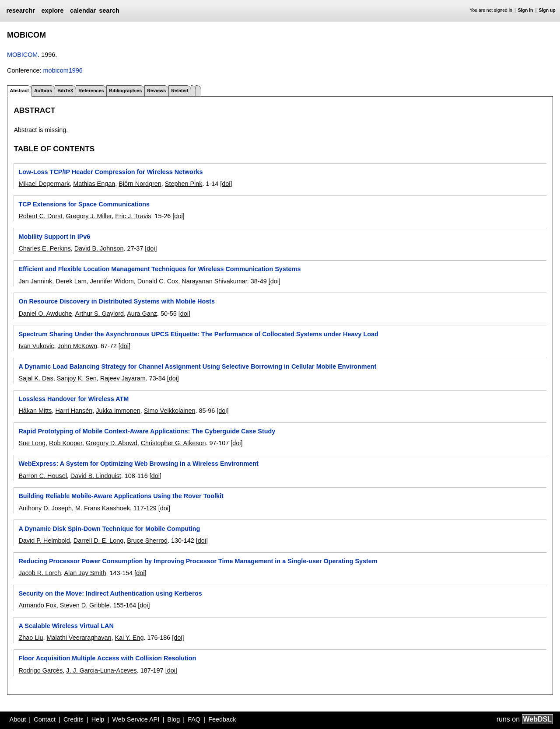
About (18, 719)
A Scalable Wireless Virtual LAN (66, 626)
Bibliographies (125, 91)
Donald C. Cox (158, 281)
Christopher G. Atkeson (173, 443)
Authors (43, 91)
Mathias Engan (94, 184)
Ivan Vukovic (36, 346)
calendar (83, 10)
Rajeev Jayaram (123, 378)
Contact (45, 719)
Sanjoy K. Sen (77, 378)
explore (52, 10)
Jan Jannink (35, 281)
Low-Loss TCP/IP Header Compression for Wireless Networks (110, 172)
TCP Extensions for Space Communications (84, 204)
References (91, 91)
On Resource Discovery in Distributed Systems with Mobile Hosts (117, 301)
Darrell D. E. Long (98, 541)
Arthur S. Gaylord (100, 314)
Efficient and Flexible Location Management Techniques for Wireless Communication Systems (159, 269)
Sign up (547, 10)
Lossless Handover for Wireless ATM (73, 399)
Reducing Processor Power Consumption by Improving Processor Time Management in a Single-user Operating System (198, 561)
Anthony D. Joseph (45, 508)
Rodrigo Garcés (40, 670)
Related (180, 91)
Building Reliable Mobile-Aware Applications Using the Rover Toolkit (121, 496)
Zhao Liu (31, 638)
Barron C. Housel (42, 476)
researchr (21, 10)
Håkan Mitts (35, 411)
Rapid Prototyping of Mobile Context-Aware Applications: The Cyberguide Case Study (147, 431)
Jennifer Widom (112, 281)
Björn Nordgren (140, 184)
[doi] (226, 184)
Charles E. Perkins (44, 248)
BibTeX (65, 91)
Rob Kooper (66, 443)
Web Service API (136, 719)
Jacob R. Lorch (40, 573)
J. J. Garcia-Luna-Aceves (101, 670)
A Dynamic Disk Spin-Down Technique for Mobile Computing (109, 529)
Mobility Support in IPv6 (54, 237)
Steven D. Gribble (85, 605)
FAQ (194, 719)
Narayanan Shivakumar (214, 281)
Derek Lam (71, 281)
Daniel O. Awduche (45, 314)
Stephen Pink (184, 184)
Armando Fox (37, 605)
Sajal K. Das (36, 378)
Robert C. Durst (40, 216)
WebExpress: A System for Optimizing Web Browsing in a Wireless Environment (138, 464)
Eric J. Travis (133, 216)
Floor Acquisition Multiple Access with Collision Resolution (107, 658)
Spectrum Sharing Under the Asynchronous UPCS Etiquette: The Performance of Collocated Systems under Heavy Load (198, 334)
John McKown (77, 346)
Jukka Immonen (118, 411)
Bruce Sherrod (147, 541)
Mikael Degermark (44, 184)
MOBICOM (22, 55)
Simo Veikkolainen (170, 411)
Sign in (526, 10)
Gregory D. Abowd (112, 443)
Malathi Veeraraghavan (79, 638)
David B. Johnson (99, 248)
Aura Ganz (142, 314)
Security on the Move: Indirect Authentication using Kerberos (110, 593)
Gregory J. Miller (89, 216)
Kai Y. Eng (129, 638)
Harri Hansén (74, 411)
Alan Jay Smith (85, 573)
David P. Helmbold (44, 541)
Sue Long (32, 443)
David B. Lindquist (96, 476)
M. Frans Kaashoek (103, 508)
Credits (73, 719)
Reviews (156, 91)
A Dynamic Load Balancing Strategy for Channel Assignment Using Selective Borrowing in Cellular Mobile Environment (197, 366)
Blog (173, 719)
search (109, 10)
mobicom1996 (63, 70)
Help (98, 719)
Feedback (222, 719)
